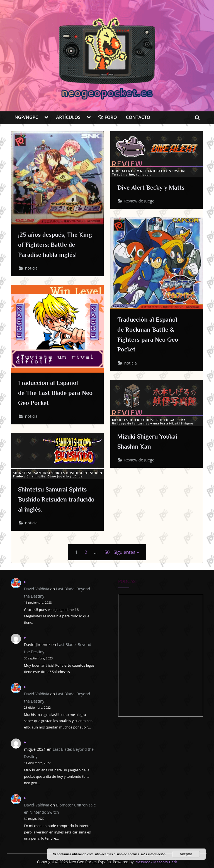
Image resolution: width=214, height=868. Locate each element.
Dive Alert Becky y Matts (156, 188)
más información (153, 854)
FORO (108, 117)
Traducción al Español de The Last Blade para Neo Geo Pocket (53, 393)
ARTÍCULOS (68, 117)
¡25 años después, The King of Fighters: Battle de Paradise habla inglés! (56, 245)
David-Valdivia (37, 589)
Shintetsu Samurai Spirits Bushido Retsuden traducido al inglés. (58, 500)
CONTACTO (138, 117)
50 (107, 552)
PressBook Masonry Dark (156, 862)
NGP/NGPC (26, 117)
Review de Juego (140, 202)
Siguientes (125, 552)
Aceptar (186, 854)
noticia (32, 270)
